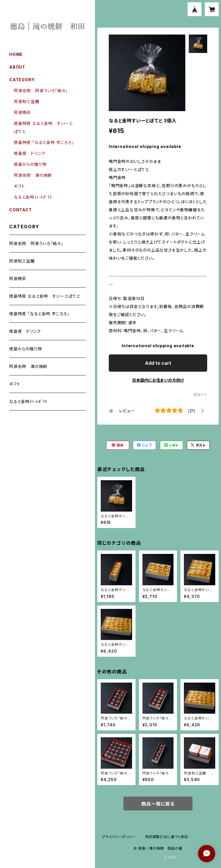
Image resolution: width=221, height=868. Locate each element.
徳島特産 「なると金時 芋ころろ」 (44, 142)
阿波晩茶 (22, 112)
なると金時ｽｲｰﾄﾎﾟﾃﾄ (33, 197)
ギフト (19, 186)
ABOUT (17, 67)
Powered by (158, 857)
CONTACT (21, 210)
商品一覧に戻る (158, 804)
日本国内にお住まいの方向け (158, 380)
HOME (16, 54)
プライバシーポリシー (119, 837)
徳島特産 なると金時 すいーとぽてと (45, 296)
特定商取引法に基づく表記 (167, 837)
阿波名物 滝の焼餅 (33, 175)
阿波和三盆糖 (27, 101)
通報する (200, 395)
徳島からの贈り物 (30, 164)
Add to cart (158, 363)
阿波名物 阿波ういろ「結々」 (41, 91)
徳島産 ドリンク (29, 153)
